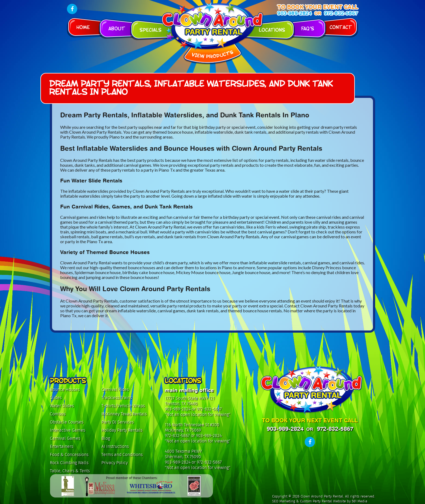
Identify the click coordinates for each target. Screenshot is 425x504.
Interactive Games (67, 430)
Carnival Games (65, 438)
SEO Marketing (284, 501)
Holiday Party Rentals (122, 430)
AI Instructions (115, 446)
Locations (272, 29)
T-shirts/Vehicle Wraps (123, 406)
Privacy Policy (115, 463)
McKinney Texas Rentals (124, 414)
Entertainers (62, 446)
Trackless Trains (117, 398)
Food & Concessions (69, 455)
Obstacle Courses (67, 422)
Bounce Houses (65, 389)
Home (83, 27)
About (117, 28)
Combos (58, 414)
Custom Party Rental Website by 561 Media (334, 501)
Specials (151, 29)
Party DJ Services (117, 422)
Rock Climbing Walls (69, 463)
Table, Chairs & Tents (70, 471)
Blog (106, 438)
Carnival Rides (115, 389)
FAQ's (308, 28)
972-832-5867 (341, 13)
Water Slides (62, 406)
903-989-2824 (294, 13)
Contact (341, 27)
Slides (56, 398)
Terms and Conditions (122, 455)
